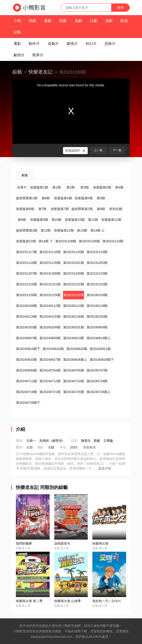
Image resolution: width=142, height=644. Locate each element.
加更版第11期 (111, 220)
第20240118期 (97, 306)
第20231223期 (97, 284)
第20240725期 (74, 392)
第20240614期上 (99, 338)
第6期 (46, 198)
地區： (42, 447)
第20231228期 (26, 295)
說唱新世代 (62, 543)
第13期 (82, 230)
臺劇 (48, 21)
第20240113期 (74, 306)
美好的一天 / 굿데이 (107, 601)
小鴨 (17, 21)
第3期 (85, 187)
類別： (21, 447)
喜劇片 (53, 44)
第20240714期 (74, 381)
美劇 (78, 21)
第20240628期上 (75, 360)
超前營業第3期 (27, 230)
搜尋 (120, 8)
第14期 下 (46, 241)
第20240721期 (50, 392)
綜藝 (17, 32)
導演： (21, 441)
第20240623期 (26, 360)
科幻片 (91, 44)
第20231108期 (66, 241)
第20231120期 (74, 252)
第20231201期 (74, 263)
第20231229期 (50, 295)
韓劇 (32, 21)
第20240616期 (53, 349)
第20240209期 (50, 327)
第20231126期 (50, 263)
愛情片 (72, 44)
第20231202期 (97, 263)
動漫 (124, 21)
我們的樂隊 (24, 543)
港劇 (109, 21)
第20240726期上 (99, 392)
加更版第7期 (60, 209)
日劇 (94, 21)
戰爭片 (38, 55)
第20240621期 (100, 349)
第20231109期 (89, 241)
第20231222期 (74, 284)
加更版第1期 (39, 187)
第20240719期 (26, 392)
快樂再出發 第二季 (29, 601)
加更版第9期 (39, 220)
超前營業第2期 (82, 209)
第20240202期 (97, 317)
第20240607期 (26, 338)
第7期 (43, 209)
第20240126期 (74, 317)
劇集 (25, 175)
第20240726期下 (28, 403)
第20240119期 (26, 317)
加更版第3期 (102, 187)
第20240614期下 (28, 349)
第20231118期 (50, 252)
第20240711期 (26, 381)
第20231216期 (26, 284)
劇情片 (19, 55)
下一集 (117, 150)
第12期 (46, 230)
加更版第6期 (25, 209)
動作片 (34, 44)
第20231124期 (26, 263)
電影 (17, 44)
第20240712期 (50, 381)
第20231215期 (97, 273)
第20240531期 (74, 327)
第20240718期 (97, 381)
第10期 (57, 220)
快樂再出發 (100, 543)
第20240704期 (50, 370)
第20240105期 (97, 295)
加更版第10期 (75, 220)
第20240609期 (50, 338)
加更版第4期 (63, 198)
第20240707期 (97, 370)
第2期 (71, 187)
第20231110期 (113, 241)
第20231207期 (26, 273)
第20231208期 (50, 273)
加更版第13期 (26, 241)
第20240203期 (26, 327)
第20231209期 (74, 273)
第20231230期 (74, 295)
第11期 (93, 220)
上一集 (98, 150)
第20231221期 (50, 284)
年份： (65, 447)
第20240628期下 (102, 360)
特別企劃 (116, 209)
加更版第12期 (64, 230)
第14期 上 (98, 230)
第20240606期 (97, 327)
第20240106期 (26, 306)
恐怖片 (110, 44)
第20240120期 (50, 317)
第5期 (101, 198)
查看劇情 (89, 447)
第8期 (101, 209)
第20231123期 (97, 252)
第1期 (57, 187)
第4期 (119, 187)
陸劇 (63, 21)
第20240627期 (50, 360)
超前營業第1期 (27, 198)
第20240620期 (77, 349)
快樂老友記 (41, 72)
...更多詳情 (104, 468)
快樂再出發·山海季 (68, 601)
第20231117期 (26, 252)
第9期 (22, 220)
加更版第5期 (84, 198)
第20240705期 (74, 370)
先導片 (22, 187)
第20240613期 (74, 338)
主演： (75, 441)
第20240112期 (50, 306)
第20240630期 (26, 370)
